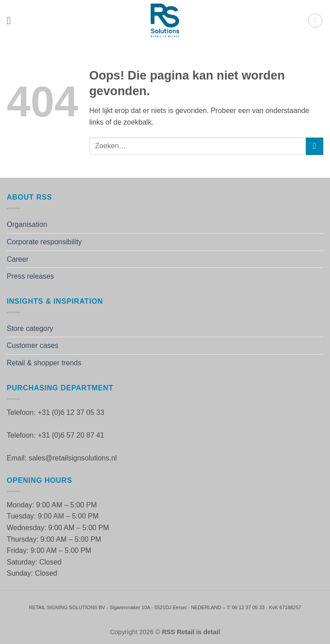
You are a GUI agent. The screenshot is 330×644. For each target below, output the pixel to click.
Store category (30, 328)
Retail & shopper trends (44, 363)
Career (18, 259)
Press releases (30, 276)
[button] (12, 20)
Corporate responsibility (44, 242)
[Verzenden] (315, 146)
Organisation (27, 224)
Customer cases (33, 345)
